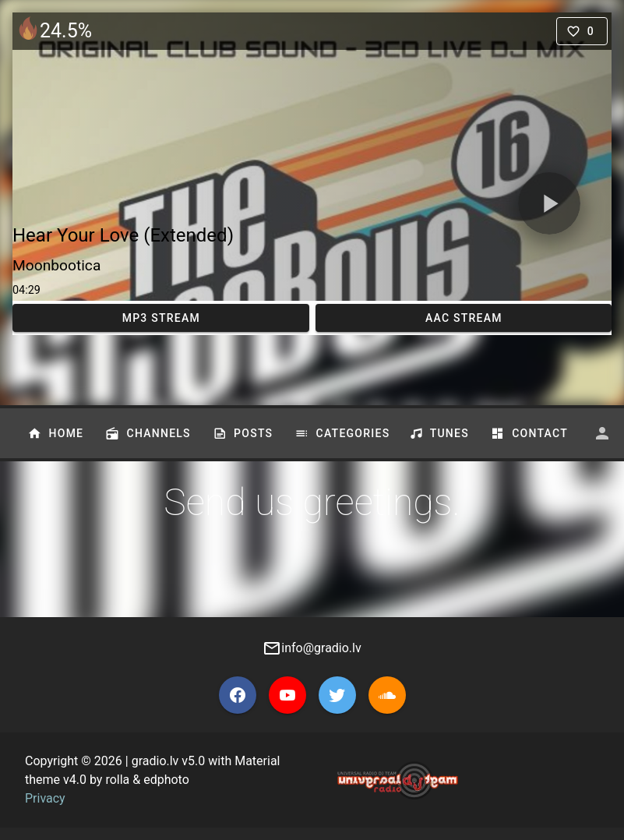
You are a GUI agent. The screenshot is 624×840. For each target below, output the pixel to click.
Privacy (45, 798)
